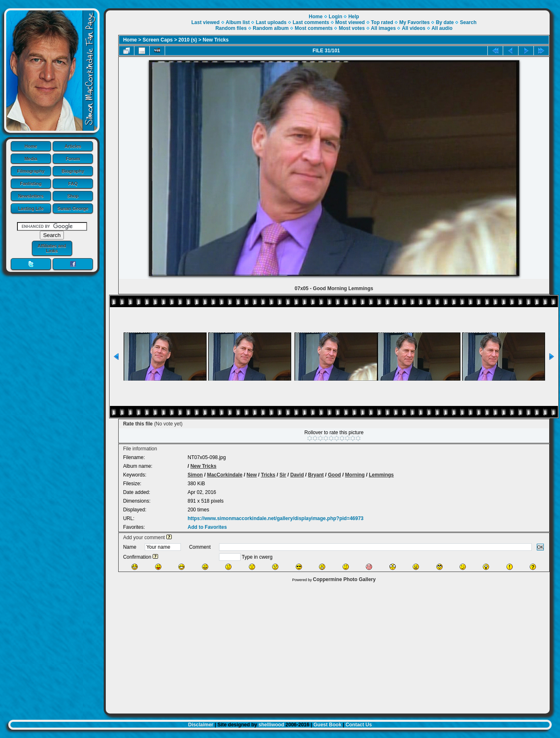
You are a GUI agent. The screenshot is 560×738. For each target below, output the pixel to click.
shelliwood (271, 725)
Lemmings (381, 475)
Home (31, 146)
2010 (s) (188, 40)
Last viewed (205, 22)
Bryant (316, 475)
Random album (271, 28)
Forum (73, 159)
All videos (414, 28)
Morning (355, 475)
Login (335, 17)
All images (383, 28)
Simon (195, 475)
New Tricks (216, 40)
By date (445, 22)
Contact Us (359, 725)
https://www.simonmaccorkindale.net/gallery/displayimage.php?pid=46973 (275, 518)
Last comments (311, 22)
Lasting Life (31, 208)
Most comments (314, 28)
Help (354, 17)
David (297, 475)
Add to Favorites (207, 527)
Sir (283, 475)
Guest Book (327, 725)
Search (468, 22)
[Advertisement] (328, 646)
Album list (238, 22)
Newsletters (31, 196)
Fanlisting (31, 183)
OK (541, 547)
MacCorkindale (225, 475)
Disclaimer (201, 725)
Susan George (73, 208)
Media (31, 159)
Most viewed (350, 22)
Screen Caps (158, 40)
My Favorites (415, 22)
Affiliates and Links (52, 248)
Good (335, 475)
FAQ (73, 183)
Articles (73, 146)
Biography (73, 171)
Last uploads (271, 22)
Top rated (382, 22)
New (252, 475)
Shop (73, 196)
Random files (231, 28)
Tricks (268, 475)
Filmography (31, 171)
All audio (442, 28)
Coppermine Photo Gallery (344, 579)
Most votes (352, 28)
